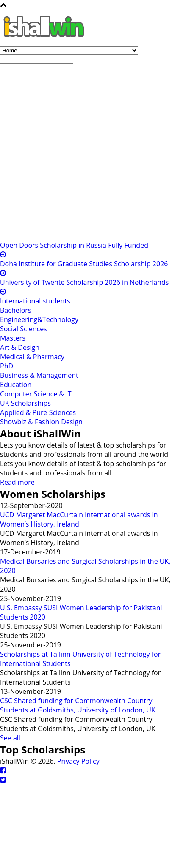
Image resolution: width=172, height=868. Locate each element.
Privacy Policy (78, 761)
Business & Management (39, 375)
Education (16, 385)
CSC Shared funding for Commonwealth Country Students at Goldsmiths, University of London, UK (78, 705)
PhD (7, 366)
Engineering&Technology (39, 319)
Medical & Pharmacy (32, 357)
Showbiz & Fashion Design (41, 422)
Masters (13, 338)
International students (35, 301)
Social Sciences (24, 329)
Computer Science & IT (36, 394)
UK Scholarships (25, 403)
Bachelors (16, 310)
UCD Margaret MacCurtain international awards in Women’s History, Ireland (79, 519)
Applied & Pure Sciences (38, 412)
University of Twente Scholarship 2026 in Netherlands (84, 282)
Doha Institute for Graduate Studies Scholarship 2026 (84, 264)
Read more (17, 482)
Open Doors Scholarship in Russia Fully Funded (74, 245)
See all (10, 738)
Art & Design (20, 347)
